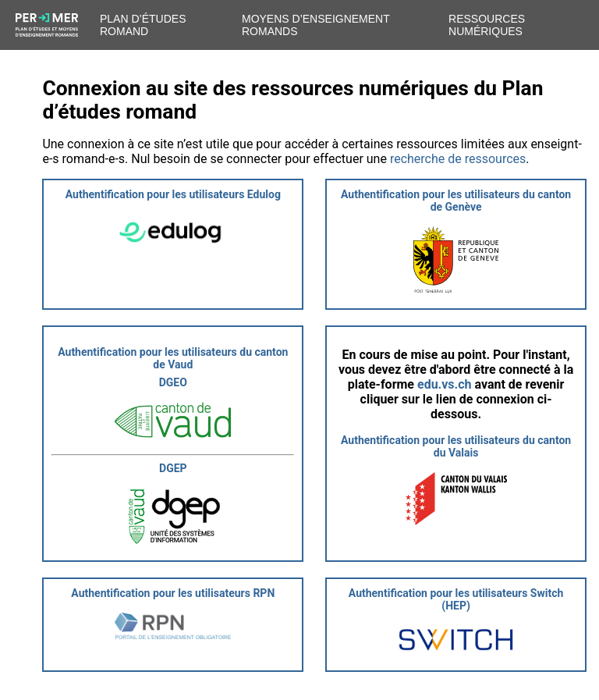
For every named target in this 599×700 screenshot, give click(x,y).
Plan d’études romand (143, 25)
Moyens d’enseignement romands (316, 25)
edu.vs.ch (445, 384)
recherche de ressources (458, 159)
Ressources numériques (487, 25)
